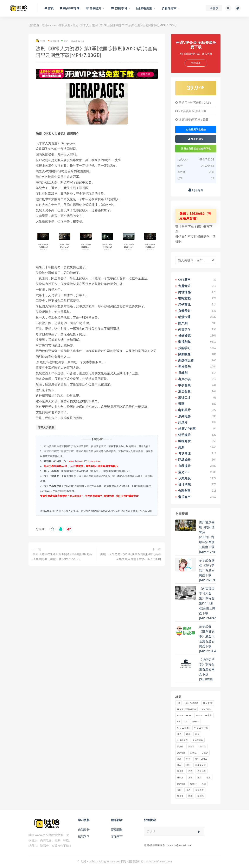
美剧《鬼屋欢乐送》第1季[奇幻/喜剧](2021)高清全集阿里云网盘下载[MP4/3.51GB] (62, 556)
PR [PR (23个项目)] (178, 722)
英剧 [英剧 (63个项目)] (179, 790)
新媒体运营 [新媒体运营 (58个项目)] (200, 765)
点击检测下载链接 (196, 129)
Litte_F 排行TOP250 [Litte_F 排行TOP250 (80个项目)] (186, 709)
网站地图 (127, 861)
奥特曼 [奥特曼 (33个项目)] (203, 746)
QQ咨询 (196, 190)
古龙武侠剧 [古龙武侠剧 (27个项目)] (182, 740)
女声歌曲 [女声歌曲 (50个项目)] (181, 753)
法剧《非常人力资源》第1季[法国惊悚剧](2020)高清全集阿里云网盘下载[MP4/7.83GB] (104, 511)
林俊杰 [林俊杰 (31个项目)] (180, 777)
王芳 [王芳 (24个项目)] (199, 777)
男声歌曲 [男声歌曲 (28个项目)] (181, 784)
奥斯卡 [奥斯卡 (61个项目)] (191, 746)
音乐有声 (117, 836)
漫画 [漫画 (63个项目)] (190, 777)
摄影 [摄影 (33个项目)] (188, 765)
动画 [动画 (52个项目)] (197, 734)
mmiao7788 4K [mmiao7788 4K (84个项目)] (184, 715)
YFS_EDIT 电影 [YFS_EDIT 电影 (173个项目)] (201, 728)
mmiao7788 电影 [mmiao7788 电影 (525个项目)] (204, 715)
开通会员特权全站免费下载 (196, 148)
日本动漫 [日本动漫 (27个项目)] (202, 771)
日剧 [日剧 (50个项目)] (190, 771)
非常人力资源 (46, 427)
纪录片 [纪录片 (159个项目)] (193, 784)
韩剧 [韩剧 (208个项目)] (190, 796)
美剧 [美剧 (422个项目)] (204, 784)
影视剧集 (65, 25)
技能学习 (84, 836)
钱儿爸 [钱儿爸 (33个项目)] (180, 796)
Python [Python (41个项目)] (195, 722)
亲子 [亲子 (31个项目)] (179, 734)
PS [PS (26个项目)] (186, 722)
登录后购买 (196, 139)
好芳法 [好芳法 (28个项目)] (193, 753)
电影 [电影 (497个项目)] (209, 777)
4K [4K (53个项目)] (178, 703)
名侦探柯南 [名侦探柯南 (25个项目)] (198, 740)
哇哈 (40, 41)
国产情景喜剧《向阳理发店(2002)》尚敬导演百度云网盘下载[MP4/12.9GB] (209, 537)
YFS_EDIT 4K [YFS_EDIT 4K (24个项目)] (183, 728)
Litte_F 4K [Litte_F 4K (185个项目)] (208, 703)
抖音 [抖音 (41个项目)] (188, 759)
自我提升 (84, 829)
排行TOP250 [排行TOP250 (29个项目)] (201, 759)
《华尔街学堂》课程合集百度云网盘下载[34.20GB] (207, 669)
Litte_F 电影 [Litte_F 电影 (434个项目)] (206, 709)
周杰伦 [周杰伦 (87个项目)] (180, 746)
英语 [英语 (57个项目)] (188, 790)
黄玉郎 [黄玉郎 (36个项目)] (200, 796)
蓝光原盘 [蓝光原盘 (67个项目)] (199, 790)
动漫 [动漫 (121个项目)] (188, 734)
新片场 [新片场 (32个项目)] (180, 771)
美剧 (65, 41)
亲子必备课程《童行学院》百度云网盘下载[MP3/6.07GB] (209, 570)
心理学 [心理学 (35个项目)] (205, 753)
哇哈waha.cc (49, 25)
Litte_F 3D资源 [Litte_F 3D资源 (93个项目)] (192, 703)
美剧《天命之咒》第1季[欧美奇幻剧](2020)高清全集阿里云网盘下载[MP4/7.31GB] (131, 556)
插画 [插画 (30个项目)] (179, 765)
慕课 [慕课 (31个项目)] (179, 759)
